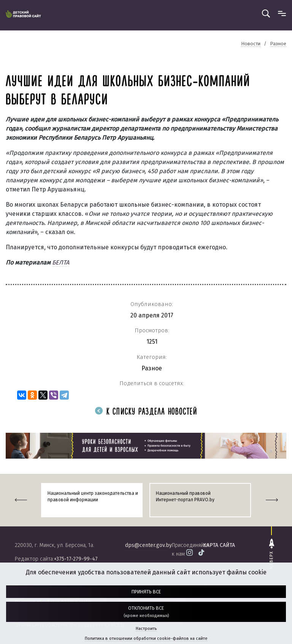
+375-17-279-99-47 (76, 559)
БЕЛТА (61, 262)
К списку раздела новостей (146, 412)
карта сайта (219, 545)
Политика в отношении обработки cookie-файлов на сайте (146, 638)
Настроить (146, 629)
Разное (152, 368)
